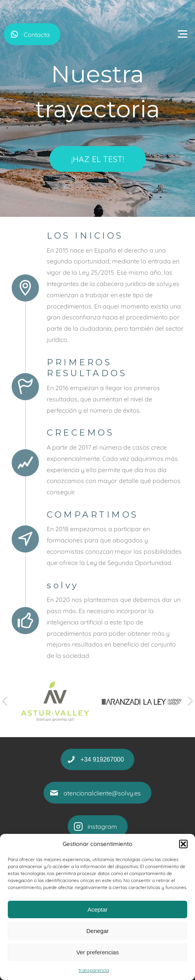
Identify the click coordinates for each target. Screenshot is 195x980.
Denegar (98, 931)
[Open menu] (183, 34)
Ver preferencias (97, 952)
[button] (183, 844)
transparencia (94, 970)
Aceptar (98, 909)
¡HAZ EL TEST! (98, 159)
